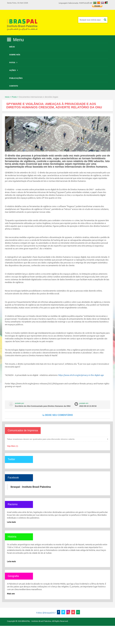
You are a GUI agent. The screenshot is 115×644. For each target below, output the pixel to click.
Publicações (16, 78)
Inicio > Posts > (12, 97)
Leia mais (11, 522)
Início (12, 47)
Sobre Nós (15, 55)
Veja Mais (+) (12, 446)
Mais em (11, 594)
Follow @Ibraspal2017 (46, 613)
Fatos (12, 63)
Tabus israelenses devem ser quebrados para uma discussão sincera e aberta (41, 439)
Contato (14, 86)
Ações (12, 70)
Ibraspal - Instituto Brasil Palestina (31, 487)
